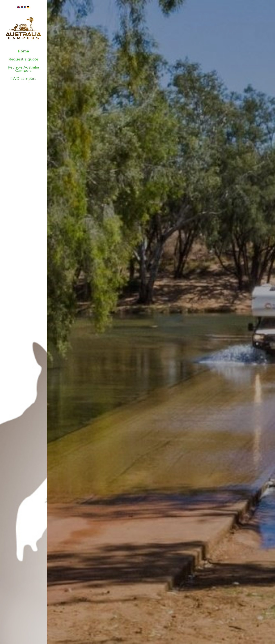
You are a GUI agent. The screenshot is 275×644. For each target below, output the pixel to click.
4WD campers (23, 79)
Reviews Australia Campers (23, 69)
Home (23, 51)
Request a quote (23, 59)
